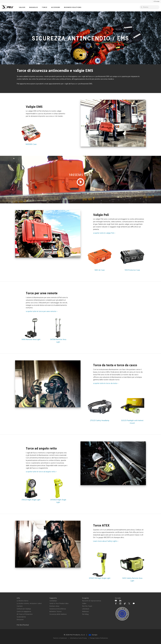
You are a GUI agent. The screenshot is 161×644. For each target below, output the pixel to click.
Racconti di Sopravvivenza (92, 601)
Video (84, 604)
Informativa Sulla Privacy (78, 638)
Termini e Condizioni (60, 638)
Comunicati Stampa (24, 609)
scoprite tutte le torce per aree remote (42, 311)
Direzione (20, 620)
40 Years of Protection (25, 614)
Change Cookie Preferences (99, 638)
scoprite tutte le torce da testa (106, 383)
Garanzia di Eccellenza (58, 609)
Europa (93, 635)
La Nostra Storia (23, 601)
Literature (86, 609)
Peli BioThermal (23, 625)
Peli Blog (85, 614)
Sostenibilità (21, 617)
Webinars (86, 612)
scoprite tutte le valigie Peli (104, 233)
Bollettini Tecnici (56, 612)
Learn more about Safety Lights (106, 541)
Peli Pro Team (87, 606)
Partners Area (54, 606)
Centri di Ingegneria (24, 612)
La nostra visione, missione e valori (29, 604)
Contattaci (53, 601)
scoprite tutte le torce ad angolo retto (41, 472)
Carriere (20, 606)
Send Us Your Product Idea (59, 604)
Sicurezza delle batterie (58, 614)
